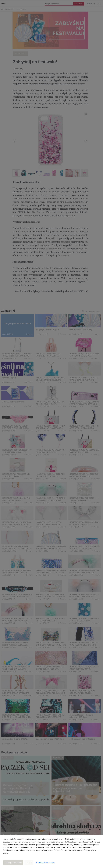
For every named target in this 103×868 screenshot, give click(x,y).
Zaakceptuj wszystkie (13, 863)
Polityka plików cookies (45, 863)
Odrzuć (29, 863)
